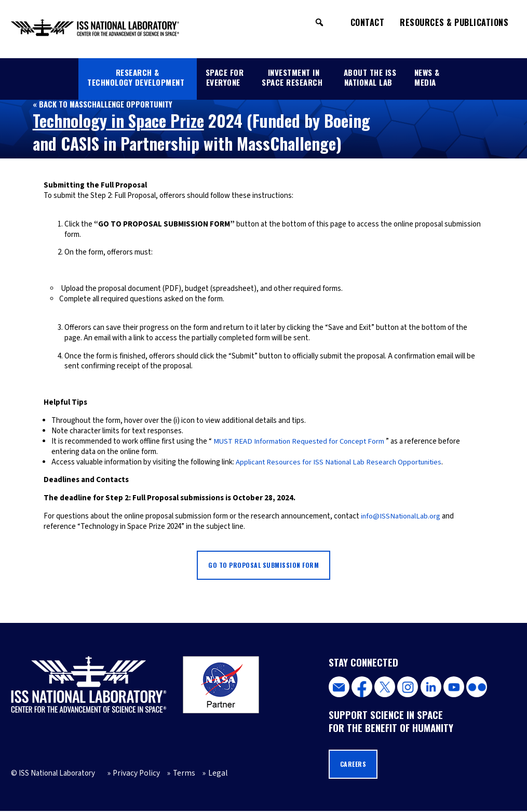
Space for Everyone (225, 77)
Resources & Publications (454, 22)
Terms (179, 774)
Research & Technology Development (136, 77)
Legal (211, 774)
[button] (319, 22)
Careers (354, 765)
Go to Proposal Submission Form (264, 565)
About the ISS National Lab (370, 77)
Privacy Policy (134, 774)
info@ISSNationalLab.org (401, 516)
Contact (368, 22)
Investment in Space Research (292, 77)
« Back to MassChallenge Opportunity (103, 104)
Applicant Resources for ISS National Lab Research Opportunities (341, 462)
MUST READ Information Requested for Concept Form (301, 441)
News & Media (427, 77)
